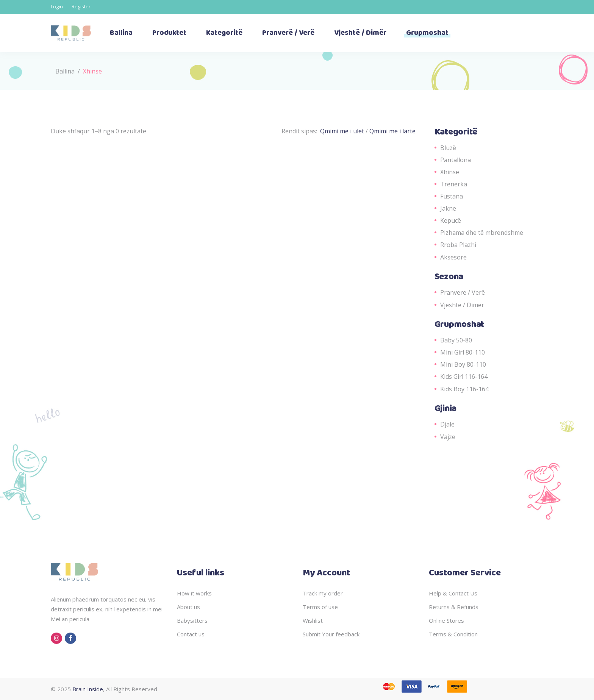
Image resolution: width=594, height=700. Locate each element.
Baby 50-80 (456, 340)
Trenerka (454, 184)
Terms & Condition (453, 634)
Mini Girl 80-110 (463, 352)
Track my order (323, 593)
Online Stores (446, 620)
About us (188, 607)
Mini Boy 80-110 (463, 364)
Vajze (448, 437)
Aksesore (453, 257)
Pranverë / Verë (463, 292)
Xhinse (450, 172)
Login (57, 6)
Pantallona (456, 160)
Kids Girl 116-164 (464, 377)
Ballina (65, 71)
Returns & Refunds (454, 607)
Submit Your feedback (331, 634)
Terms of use (320, 607)
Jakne (448, 208)
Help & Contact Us (453, 593)
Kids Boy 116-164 (464, 389)
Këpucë (451, 220)
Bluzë (448, 148)
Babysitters (192, 620)
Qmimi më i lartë (392, 131)
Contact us (191, 634)
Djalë (447, 424)
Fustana (452, 196)
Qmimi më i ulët (343, 131)
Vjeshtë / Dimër (462, 305)
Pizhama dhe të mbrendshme (482, 233)
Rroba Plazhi (458, 245)
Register (81, 6)
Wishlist (313, 620)
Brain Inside (88, 689)
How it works (194, 593)
